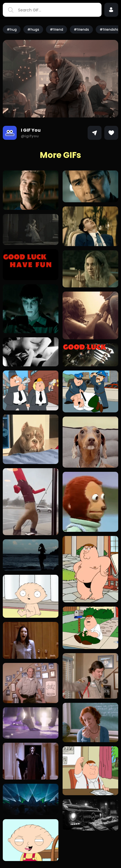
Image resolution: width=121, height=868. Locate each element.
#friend (56, 29)
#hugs (33, 29)
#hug (12, 29)
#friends (81, 29)
